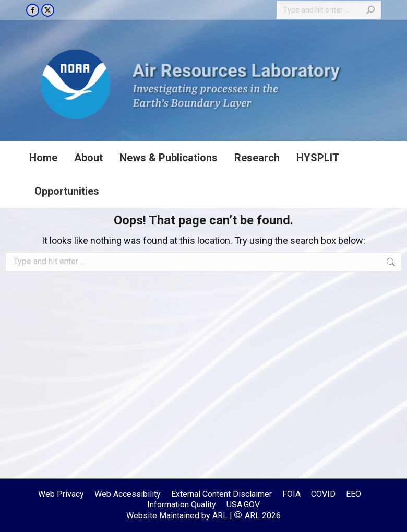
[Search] (329, 10)
